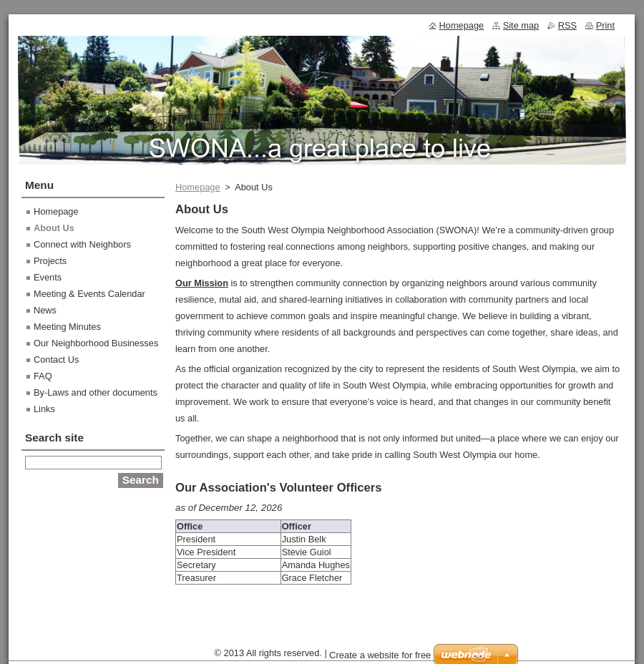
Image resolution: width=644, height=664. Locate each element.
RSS (567, 25)
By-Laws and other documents (96, 392)
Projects (50, 261)
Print (605, 25)
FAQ (43, 376)
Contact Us (56, 360)
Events (48, 277)
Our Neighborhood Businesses (96, 343)
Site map (521, 25)
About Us (54, 228)
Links (44, 409)
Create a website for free (380, 655)
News (45, 310)
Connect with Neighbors (82, 244)
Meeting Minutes (67, 327)
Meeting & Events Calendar (89, 294)
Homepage (198, 187)
